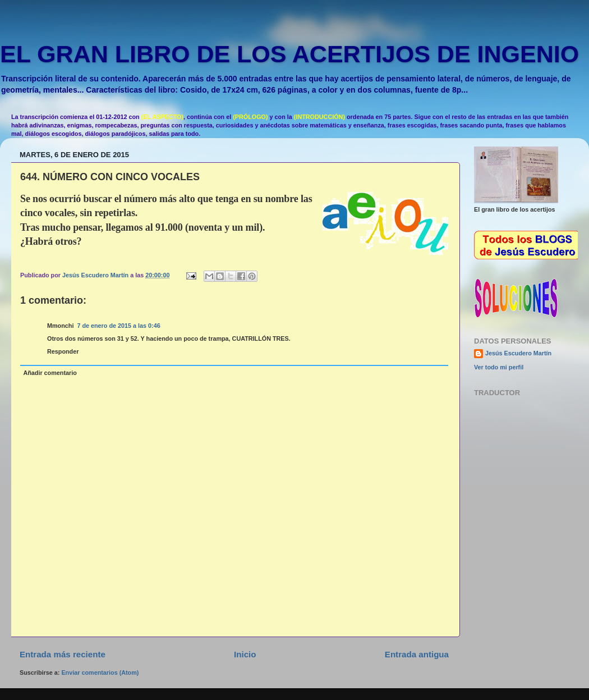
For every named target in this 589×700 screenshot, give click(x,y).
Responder (63, 351)
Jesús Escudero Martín (518, 353)
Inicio (245, 654)
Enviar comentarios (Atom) (100, 672)
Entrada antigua (417, 654)
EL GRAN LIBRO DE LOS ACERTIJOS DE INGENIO (289, 54)
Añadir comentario (50, 373)
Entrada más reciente (63, 654)
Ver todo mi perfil (499, 367)
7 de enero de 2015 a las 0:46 (118, 326)
